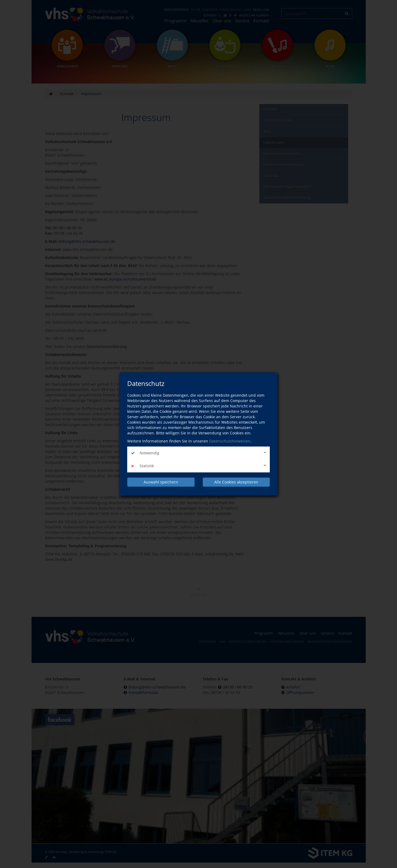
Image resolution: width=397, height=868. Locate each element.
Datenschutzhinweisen (230, 441)
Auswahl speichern (161, 482)
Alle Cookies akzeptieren (236, 482)
